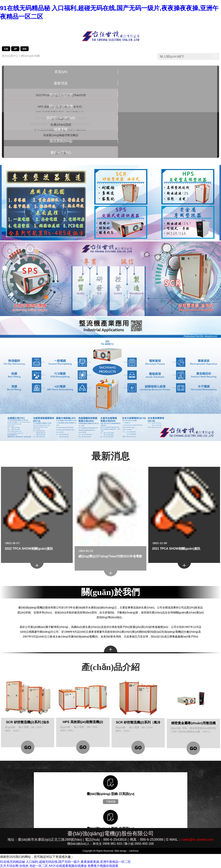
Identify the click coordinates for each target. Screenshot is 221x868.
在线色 (24, 866)
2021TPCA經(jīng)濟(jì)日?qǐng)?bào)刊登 (44, 87)
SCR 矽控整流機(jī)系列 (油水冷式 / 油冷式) (70, 114)
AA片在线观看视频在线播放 (68, 866)
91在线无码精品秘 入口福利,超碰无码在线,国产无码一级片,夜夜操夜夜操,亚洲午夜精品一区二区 (65, 862)
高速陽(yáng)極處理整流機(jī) (71, 155)
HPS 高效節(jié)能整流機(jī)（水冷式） (71, 87)
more (111, 649)
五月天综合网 (9, 866)
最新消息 (44, 72)
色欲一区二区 (39, 866)
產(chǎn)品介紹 (70, 72)
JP (15, 49)
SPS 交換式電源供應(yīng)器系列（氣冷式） (71, 144)
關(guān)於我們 (97, 72)
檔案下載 (150, 72)
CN (6, 49)
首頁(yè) (17, 72)
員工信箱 (177, 84)
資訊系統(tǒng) (177, 72)
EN (25, 49)
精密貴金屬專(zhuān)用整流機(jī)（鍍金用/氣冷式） (70, 129)
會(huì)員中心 (10, 56)
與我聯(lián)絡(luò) (124, 73)
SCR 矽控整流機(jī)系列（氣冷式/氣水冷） (70, 101)
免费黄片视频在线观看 (103, 866)
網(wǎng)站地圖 (30, 56)
